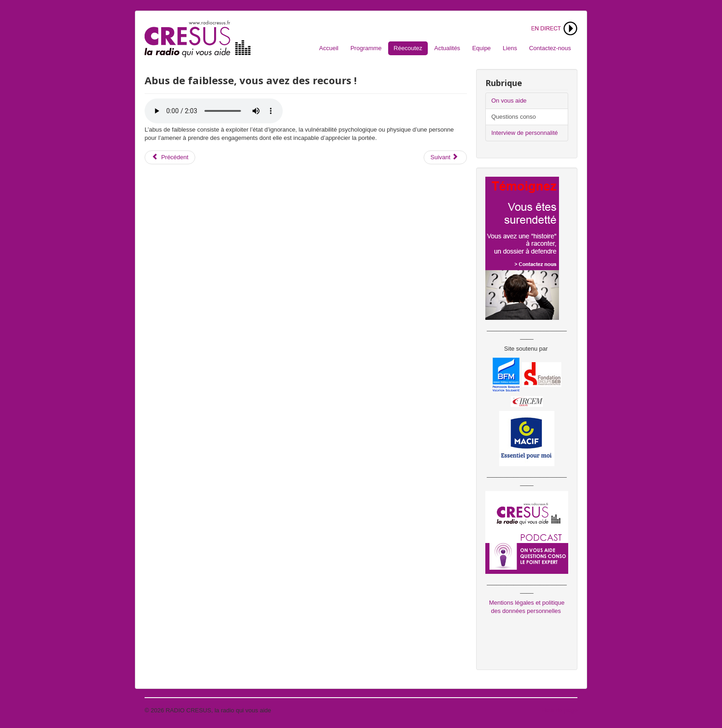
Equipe (481, 48)
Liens (510, 48)
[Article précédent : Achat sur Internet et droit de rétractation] (170, 157)
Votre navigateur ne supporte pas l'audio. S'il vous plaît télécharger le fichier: (214, 111)
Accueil (329, 48)
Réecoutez (408, 48)
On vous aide (509, 101)
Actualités (447, 48)
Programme (366, 48)
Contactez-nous (550, 48)
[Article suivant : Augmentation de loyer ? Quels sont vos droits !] (445, 157)
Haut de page (559, 710)
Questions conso (514, 117)
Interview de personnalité (525, 133)
